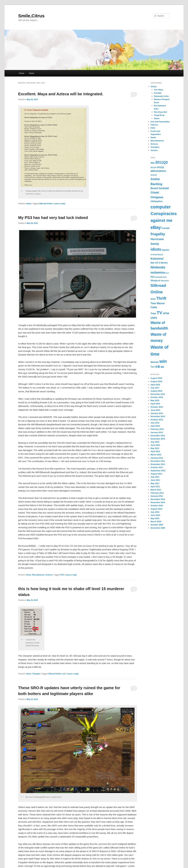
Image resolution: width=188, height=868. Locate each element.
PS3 (62, 575)
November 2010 (158, 502)
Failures (154, 125)
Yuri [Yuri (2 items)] (153, 367)
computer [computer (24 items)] (161, 207)
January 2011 (157, 496)
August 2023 (156, 378)
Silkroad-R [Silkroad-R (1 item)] (165, 281)
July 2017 (155, 388)
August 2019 (156, 381)
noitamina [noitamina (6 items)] (158, 272)
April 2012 (155, 451)
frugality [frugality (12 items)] (158, 234)
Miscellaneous (38, 575)
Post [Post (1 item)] (167, 273)
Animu (154, 86)
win (64, 674)
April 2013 (155, 426)
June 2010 (155, 515)
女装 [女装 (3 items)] (158, 367)
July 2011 (155, 477)
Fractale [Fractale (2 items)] (165, 228)
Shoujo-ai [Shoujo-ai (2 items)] (155, 281)
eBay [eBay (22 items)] (156, 227)
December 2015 (158, 394)
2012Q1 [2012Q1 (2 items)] (161, 167)
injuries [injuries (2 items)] (165, 250)
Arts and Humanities (160, 122)
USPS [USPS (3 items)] (154, 318)
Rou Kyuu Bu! (160, 112)
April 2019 (155, 385)
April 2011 (155, 487)
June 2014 (155, 410)
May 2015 (155, 400)
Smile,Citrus (31, 16)
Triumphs (36, 674)
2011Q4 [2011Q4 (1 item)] (153, 167)
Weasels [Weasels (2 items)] (155, 362)
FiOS (153, 128)
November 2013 (158, 416)
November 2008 (158, 528)
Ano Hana (159, 90)
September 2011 (158, 471)
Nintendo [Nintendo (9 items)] (158, 267)
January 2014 (157, 413)
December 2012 (158, 436)
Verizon (154, 150)
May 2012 (155, 448)
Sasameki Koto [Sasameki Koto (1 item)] (161, 277)
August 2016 (156, 391)
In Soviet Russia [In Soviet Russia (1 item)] (157, 255)
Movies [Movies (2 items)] (164, 263)
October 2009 (157, 525)
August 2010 (156, 509)
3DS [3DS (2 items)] (153, 163)
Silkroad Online (46, 204)
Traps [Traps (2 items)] (153, 313)
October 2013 (157, 420)
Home (22, 73)
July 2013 (155, 423)
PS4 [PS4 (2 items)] (153, 277)
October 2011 (157, 467)
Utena (157, 118)
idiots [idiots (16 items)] (156, 249)
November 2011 (158, 464)
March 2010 (156, 522)
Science (49, 575)
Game (29, 204)
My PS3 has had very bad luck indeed (53, 218)
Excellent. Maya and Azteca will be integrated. (61, 94)
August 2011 (156, 474)
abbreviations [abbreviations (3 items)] (158, 171)
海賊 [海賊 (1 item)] (162, 367)
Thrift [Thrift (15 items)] (161, 298)
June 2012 (155, 445)
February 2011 (157, 493)
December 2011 (158, 461)
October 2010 (157, 506)
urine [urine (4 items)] (166, 313)
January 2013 (157, 432)
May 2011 (155, 483)
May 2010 (155, 518)
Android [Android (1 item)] (154, 175)
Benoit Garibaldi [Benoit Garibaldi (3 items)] (160, 188)
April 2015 (155, 404)
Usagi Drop (159, 115)
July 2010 (155, 512)
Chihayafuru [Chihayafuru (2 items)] (157, 201)
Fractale (158, 93)
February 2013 (157, 429)
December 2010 (158, 499)
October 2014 (157, 407)
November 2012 (158, 439)
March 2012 (156, 455)
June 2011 (155, 480)
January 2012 (157, 458)
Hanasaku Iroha (161, 96)
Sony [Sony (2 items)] (153, 299)
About (32, 73)
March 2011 (156, 490)
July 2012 (155, 442)
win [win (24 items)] (163, 361)
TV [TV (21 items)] (159, 313)
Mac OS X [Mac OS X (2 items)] (155, 263)
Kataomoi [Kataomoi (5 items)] (157, 259)
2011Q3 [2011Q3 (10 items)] (162, 162)
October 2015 (157, 397)
